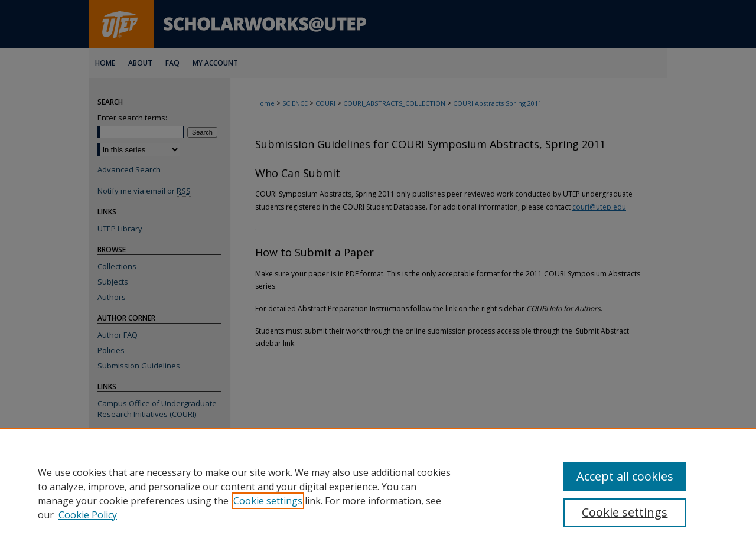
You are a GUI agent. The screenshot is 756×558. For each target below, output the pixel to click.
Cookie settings (268, 501)
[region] (378, 493)
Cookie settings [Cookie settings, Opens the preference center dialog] (625, 512)
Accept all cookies (625, 476)
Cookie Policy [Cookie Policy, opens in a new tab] (88, 515)
